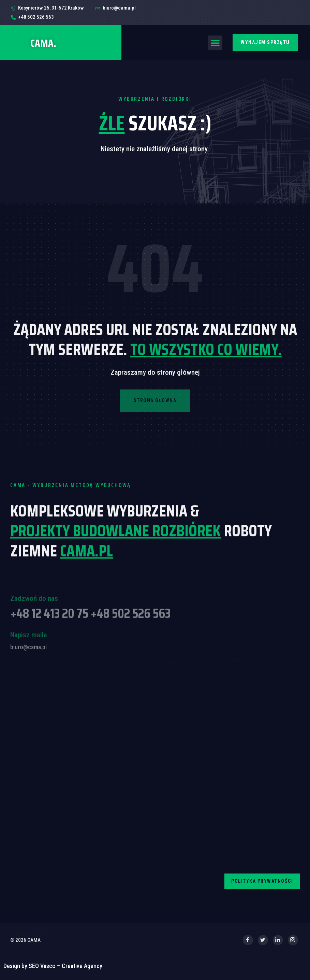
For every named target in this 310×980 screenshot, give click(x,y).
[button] (215, 43)
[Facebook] (248, 940)
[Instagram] (293, 940)
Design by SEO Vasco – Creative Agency (53, 966)
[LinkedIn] (278, 940)
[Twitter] (263, 940)
